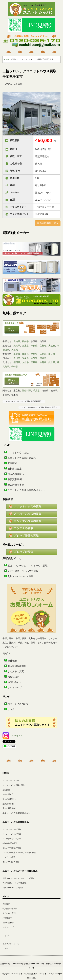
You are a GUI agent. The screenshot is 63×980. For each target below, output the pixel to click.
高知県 (34, 358)
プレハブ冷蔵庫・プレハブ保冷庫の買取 (19, 853)
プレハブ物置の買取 (11, 862)
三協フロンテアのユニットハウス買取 (28, 566)
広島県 (43, 354)
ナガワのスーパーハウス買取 (23, 571)
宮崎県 (34, 362)
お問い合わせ (15, 682)
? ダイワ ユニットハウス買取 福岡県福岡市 (24, 401)
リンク (11, 709)
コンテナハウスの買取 (12, 839)
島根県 (34, 354)
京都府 (43, 346)
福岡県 (17, 362)
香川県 (17, 358)
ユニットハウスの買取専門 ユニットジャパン (35, 974)
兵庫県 (15, 350)
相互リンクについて (18, 704)
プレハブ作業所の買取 (12, 848)
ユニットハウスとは (18, 453)
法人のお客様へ (16, 474)
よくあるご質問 (16, 671)
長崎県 (15, 367)
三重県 (25, 346)
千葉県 (36, 391)
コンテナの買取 (9, 857)
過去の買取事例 (16, 485)
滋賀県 (17, 346)
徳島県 (43, 358)
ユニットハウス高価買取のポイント (26, 490)
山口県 (52, 354)
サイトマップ (15, 687)
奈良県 (34, 346)
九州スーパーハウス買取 (20, 576)
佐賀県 (43, 362)
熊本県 (52, 362)
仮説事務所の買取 (10, 843)
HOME (6, 59)
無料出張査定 (15, 469)
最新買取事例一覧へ (48, 223)
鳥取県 (17, 354)
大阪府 (52, 346)
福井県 (25, 341)
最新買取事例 (15, 479)
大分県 (25, 362)
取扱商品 (12, 463)
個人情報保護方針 (17, 666)
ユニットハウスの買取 (12, 829)
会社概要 (12, 661)
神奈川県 (27, 391)
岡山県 (25, 354)
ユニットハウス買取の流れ (22, 458)
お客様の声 (13, 677)
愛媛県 (25, 358)
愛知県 (17, 341)
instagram (12, 735)
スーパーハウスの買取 (12, 834)
